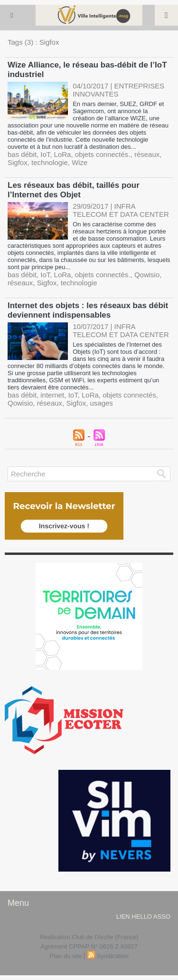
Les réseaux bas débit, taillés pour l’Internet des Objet (74, 190)
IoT (45, 154)
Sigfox (18, 162)
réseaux (147, 154)
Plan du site (66, 956)
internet (52, 395)
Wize (80, 162)
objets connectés (129, 395)
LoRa (63, 154)
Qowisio (147, 275)
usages (101, 403)
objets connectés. (103, 154)
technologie (50, 162)
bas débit (22, 154)
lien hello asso (143, 917)
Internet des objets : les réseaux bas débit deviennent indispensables (88, 310)
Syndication (113, 956)
